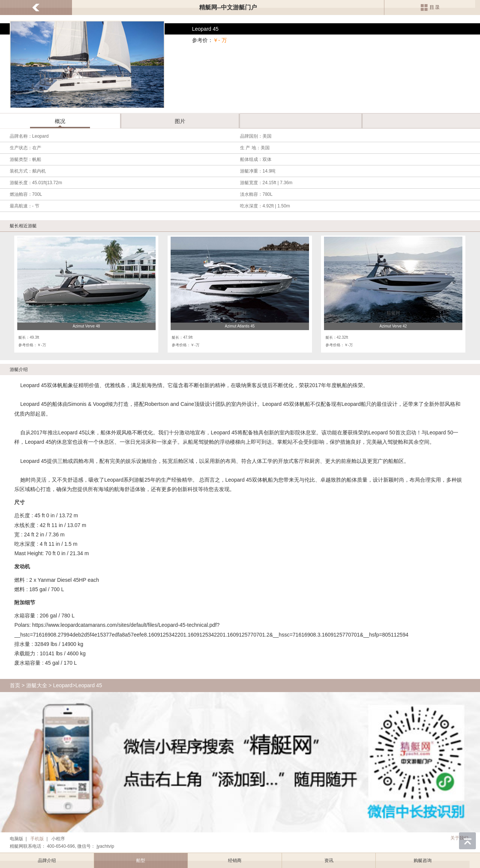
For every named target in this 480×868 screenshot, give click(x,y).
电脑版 (16, 839)
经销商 (235, 860)
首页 (15, 685)
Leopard (63, 685)
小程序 (58, 839)
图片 (180, 121)
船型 (141, 860)
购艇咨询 (423, 860)
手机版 (37, 839)
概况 (60, 121)
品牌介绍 (47, 860)
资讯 (329, 860)
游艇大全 (37, 685)
